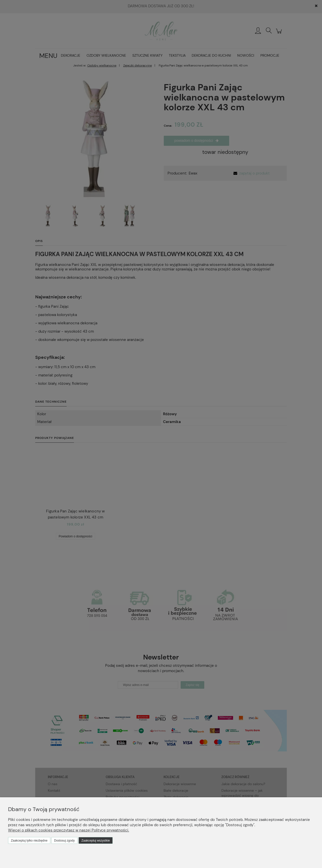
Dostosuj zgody (64, 841)
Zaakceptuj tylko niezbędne (29, 841)
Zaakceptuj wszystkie (95, 841)
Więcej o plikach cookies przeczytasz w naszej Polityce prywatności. (69, 830)
